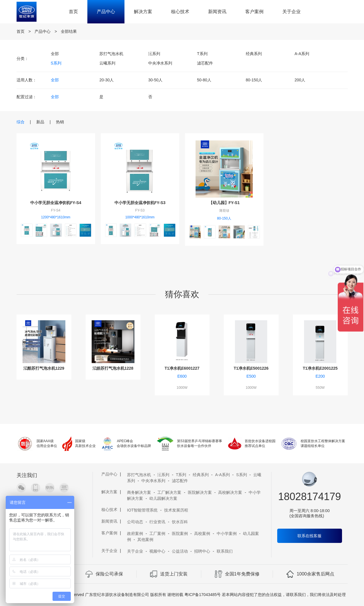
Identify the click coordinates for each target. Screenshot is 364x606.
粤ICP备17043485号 (203, 595)
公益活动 (180, 551)
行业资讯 (157, 522)
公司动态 (135, 522)
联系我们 (225, 551)
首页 (73, 12)
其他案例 (145, 539)
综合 (21, 122)
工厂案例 (157, 533)
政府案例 (135, 533)
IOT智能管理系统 (142, 510)
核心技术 (180, 12)
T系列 (202, 54)
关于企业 (291, 12)
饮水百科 (180, 522)
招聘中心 (202, 551)
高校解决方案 (230, 492)
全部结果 (69, 31)
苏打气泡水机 (111, 54)
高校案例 (202, 533)
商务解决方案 (139, 492)
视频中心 (157, 551)
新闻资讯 (217, 12)
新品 (40, 122)
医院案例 (180, 533)
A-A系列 (302, 54)
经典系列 (254, 54)
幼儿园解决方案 (163, 498)
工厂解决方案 (169, 492)
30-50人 (155, 80)
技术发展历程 (176, 510)
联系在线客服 (309, 536)
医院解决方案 (200, 492)
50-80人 (204, 80)
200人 (300, 80)
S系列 (56, 63)
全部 (55, 54)
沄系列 (154, 54)
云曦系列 (107, 63)
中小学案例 (227, 533)
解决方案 (143, 12)
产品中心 (106, 12)
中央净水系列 (160, 63)
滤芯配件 (205, 63)
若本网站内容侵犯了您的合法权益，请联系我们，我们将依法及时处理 (284, 595)
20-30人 (106, 80)
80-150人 (254, 80)
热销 (60, 122)
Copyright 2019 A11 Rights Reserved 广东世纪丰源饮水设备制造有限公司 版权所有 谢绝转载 (101, 595)
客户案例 (254, 12)
